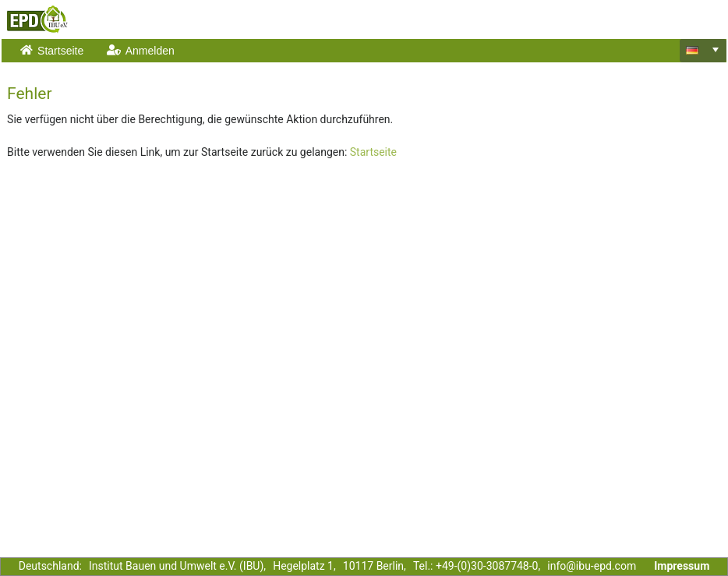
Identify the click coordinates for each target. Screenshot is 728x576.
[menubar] (343, 51)
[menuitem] (53, 51)
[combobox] (703, 51)
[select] (716, 50)
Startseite (373, 152)
